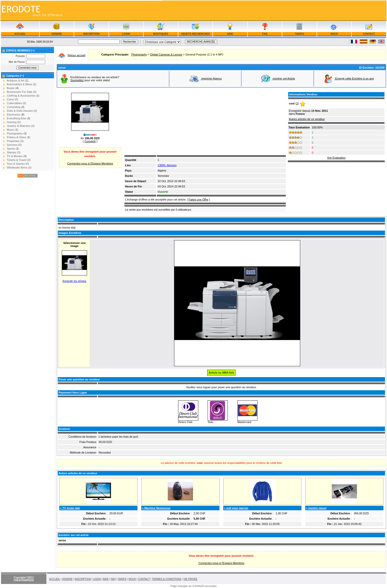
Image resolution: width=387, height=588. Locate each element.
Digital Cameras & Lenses (166, 54)
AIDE (230, 34)
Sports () (13, 149)
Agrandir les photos (75, 281)
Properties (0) (15, 141)
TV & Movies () (17, 156)
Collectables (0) (16, 103)
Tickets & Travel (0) (19, 160)
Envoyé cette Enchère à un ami (349, 78)
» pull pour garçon (236, 508)
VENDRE (57, 34)
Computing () (16, 107)
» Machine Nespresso (156, 508)
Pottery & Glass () (19, 137)
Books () (13, 88)
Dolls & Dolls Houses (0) (22, 111)
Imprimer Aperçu (205, 78)
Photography (139, 54)
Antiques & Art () (17, 80)
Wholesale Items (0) (19, 167)
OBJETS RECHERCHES (195, 34)
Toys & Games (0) (18, 164)
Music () (12, 130)
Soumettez (77, 80)
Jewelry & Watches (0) (21, 126)
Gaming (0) (14, 122)
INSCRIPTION (91, 34)
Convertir (90, 141)
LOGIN (126, 34)
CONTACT (369, 34)
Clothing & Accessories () (23, 96)
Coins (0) (12, 99)
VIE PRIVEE (190, 579)
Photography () (17, 133)
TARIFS (300, 34)
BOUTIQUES (161, 34)
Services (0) (14, 145)
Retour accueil (76, 55)
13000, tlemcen (167, 165)
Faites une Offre (198, 200)
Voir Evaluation (336, 158)
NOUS (334, 34)
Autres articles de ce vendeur (307, 119)
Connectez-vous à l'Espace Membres (90, 163)
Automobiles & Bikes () (21, 84)
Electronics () (16, 115)
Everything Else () (19, 118)
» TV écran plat (70, 508)
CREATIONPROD (24, 580)
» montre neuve (316, 508)
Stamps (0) (14, 152)
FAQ (265, 34)
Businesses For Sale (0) (22, 92)
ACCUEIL (20, 34)
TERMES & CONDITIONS (167, 579)
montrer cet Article (278, 78)
